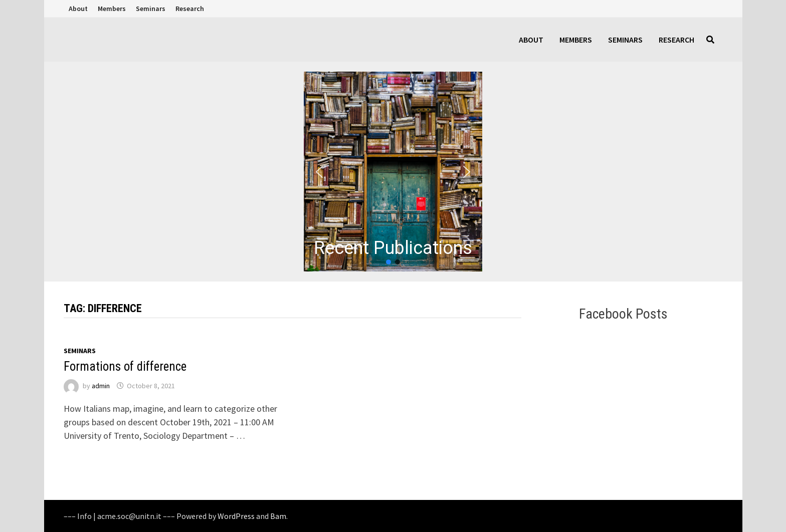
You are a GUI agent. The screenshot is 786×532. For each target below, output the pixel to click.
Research (190, 9)
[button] (393, 172)
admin (101, 386)
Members (112, 9)
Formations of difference (125, 366)
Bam (278, 516)
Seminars (151, 9)
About (78, 9)
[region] (393, 172)
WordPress (236, 516)
